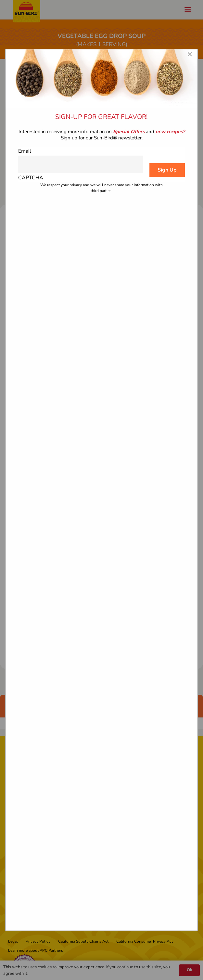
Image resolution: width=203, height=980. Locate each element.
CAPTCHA (31, 178)
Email (25, 151)
